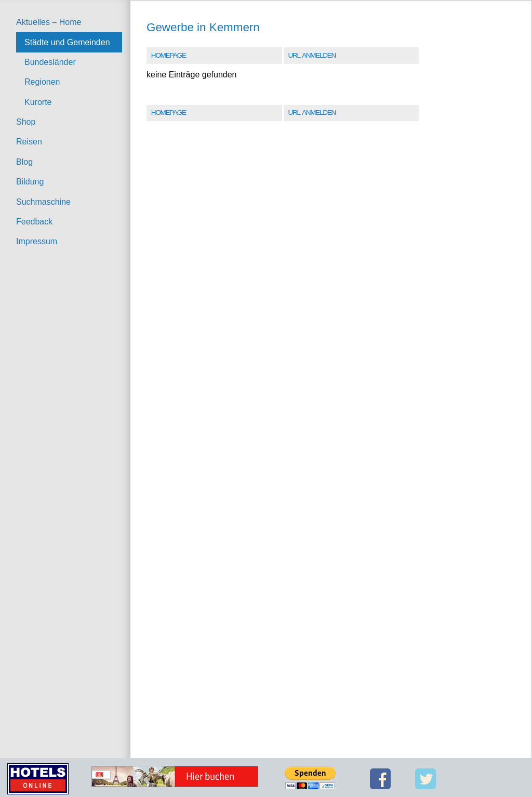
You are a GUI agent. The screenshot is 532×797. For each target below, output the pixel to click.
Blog (24, 162)
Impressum (37, 241)
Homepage (169, 55)
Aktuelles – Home (49, 22)
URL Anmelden (311, 55)
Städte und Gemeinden (67, 42)
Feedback (34, 222)
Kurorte (38, 102)
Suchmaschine (43, 202)
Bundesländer (50, 62)
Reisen (29, 142)
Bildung (30, 182)
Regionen (42, 82)
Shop (26, 122)
